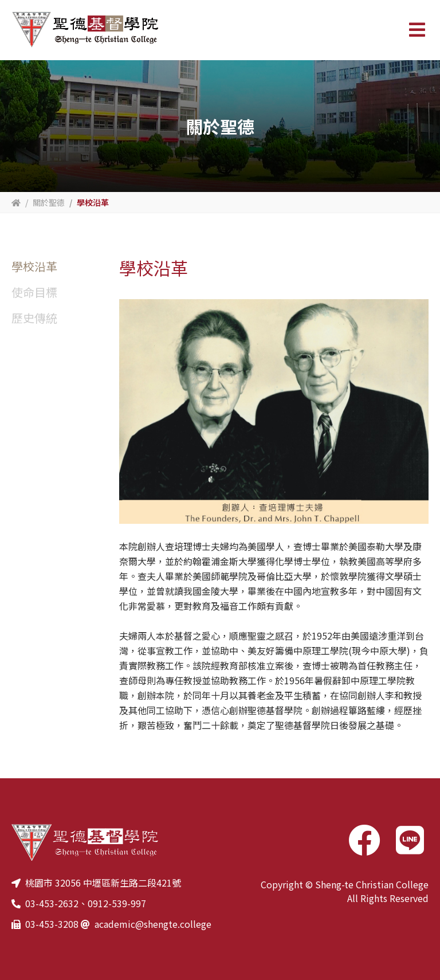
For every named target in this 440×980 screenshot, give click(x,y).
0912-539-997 (117, 903)
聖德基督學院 (85, 30)
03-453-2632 (52, 903)
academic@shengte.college (153, 924)
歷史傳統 (34, 318)
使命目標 (34, 292)
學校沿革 (34, 266)
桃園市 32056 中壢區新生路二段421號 (103, 883)
